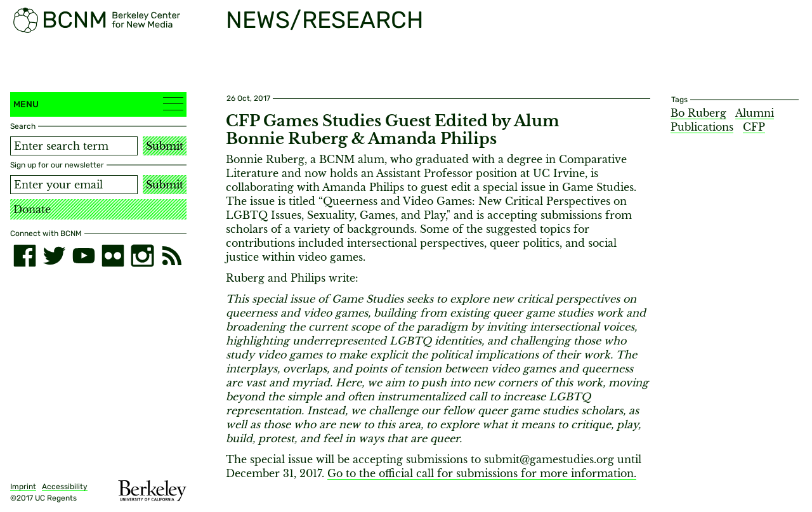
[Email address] (74, 185)
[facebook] (25, 256)
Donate (32, 209)
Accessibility (65, 487)
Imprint (23, 487)
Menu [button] (98, 104)
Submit (165, 146)
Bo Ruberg (698, 113)
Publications (702, 127)
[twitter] (54, 256)
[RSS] (172, 256)
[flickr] (113, 256)
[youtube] (84, 256)
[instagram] (142, 256)
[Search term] (74, 146)
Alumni (755, 113)
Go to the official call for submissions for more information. (482, 473)
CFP (754, 127)
